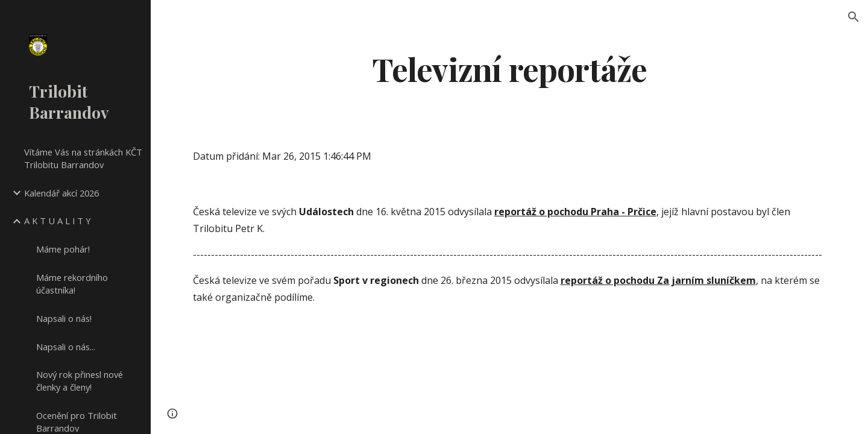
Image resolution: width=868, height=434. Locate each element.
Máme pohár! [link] (63, 249)
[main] (509, 68)
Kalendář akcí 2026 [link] (61, 193)
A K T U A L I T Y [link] (58, 221)
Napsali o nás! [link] (64, 318)
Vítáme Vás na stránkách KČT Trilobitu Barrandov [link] (83, 158)
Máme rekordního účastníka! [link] (72, 284)
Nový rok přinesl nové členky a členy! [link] (80, 381)
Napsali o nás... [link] (66, 347)
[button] (854, 17)
